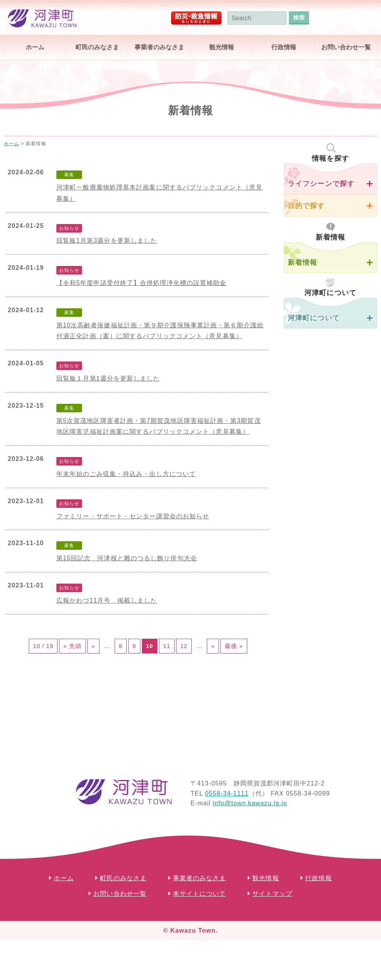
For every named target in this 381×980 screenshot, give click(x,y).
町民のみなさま (97, 47)
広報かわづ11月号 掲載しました (107, 600)
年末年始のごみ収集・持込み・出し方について (126, 474)
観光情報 (222, 47)
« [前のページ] (94, 648)
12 (212, 648)
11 (190, 648)
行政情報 (284, 47)
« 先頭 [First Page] (68, 648)
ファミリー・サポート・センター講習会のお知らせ (133, 516)
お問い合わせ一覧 (346, 47)
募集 (69, 175)
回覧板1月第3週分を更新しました (107, 241)
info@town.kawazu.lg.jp (250, 829)
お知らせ (69, 228)
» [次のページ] (252, 648)
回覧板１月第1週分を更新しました (108, 378)
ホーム (35, 47)
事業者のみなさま (159, 47)
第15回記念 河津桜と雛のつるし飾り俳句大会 (127, 558)
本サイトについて (200, 920)
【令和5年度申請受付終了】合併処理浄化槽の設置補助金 (142, 283)
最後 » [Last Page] (138, 669)
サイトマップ (272, 920)
